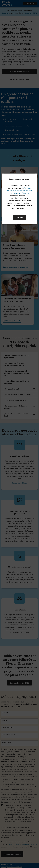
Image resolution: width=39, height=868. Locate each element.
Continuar (19, 217)
